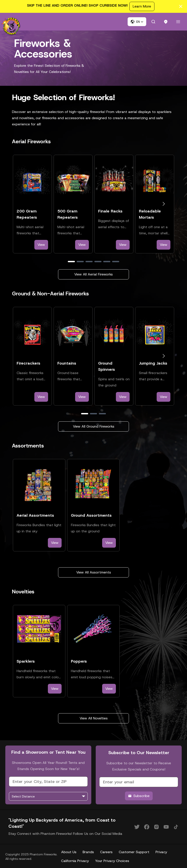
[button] (137, 22)
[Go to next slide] (164, 204)
